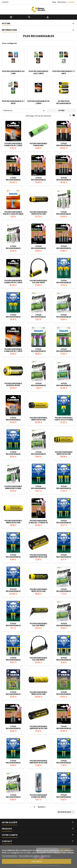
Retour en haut (66, 812)
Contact (5, 2)
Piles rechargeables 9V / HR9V (38, 102)
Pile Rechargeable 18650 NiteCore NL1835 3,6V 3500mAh (13, 523)
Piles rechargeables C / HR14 (64, 72)
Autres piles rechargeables (64, 102)
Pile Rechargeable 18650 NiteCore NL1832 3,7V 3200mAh (64, 454)
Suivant (42, 807)
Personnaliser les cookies (29, 856)
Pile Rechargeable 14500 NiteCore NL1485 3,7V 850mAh (38, 214)
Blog (54, 2)
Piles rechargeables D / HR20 (13, 102)
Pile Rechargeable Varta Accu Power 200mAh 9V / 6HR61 (64, 420)
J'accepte (37, 862)
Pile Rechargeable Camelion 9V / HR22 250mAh (13, 145)
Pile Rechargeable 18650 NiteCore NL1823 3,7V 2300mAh (38, 591)
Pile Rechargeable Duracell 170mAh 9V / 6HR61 (38, 523)
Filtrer (61, 110)
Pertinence (24, 111)
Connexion (71, 2)
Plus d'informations (10, 856)
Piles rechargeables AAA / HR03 (38, 72)
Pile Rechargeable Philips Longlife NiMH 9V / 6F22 (13, 214)
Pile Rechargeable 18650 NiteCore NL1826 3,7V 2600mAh (38, 420)
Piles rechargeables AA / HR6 (13, 72)
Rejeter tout (46, 856)
